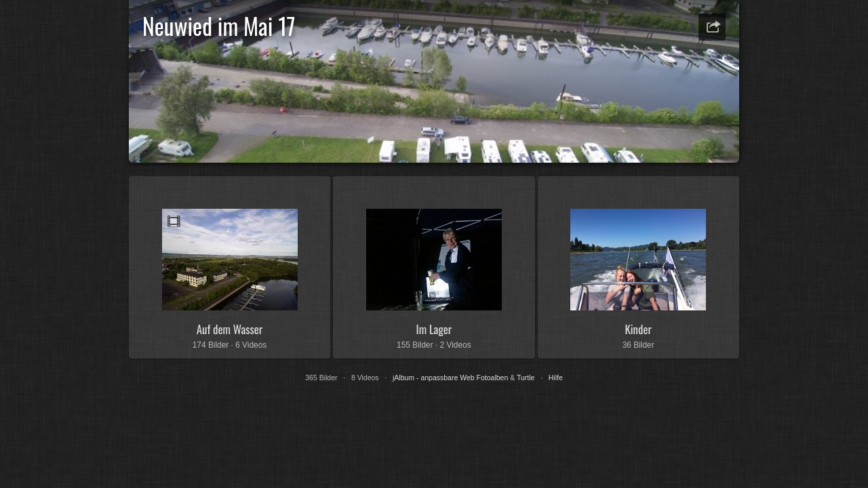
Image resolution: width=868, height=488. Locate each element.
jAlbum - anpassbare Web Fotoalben (450, 378)
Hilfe (556, 378)
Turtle (526, 378)
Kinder (638, 329)
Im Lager (434, 329)
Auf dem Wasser (230, 329)
